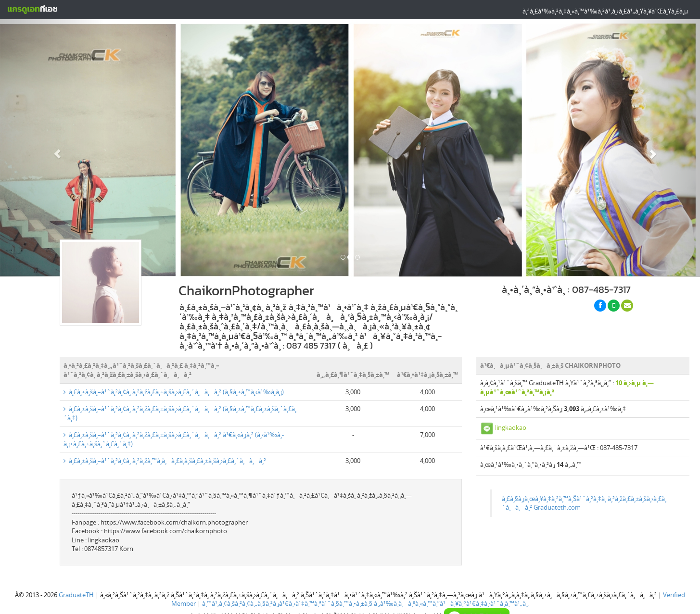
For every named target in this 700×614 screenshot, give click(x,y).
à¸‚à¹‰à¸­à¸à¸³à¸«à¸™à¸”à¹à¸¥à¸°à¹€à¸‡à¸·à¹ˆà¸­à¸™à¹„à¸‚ (451, 603)
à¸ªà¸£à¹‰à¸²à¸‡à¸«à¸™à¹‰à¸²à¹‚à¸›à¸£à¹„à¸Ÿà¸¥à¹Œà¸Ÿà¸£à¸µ (605, 11)
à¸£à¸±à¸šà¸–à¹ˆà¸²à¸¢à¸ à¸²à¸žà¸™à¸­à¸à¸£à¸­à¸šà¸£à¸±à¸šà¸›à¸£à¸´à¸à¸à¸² (165, 461)
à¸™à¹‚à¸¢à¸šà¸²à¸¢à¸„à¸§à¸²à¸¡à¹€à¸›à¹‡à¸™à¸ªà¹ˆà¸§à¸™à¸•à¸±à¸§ (287, 603)
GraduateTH (76, 595)
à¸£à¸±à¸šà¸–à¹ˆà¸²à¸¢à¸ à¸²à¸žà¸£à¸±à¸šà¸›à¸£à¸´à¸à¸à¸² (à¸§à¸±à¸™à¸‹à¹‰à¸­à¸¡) (174, 392)
